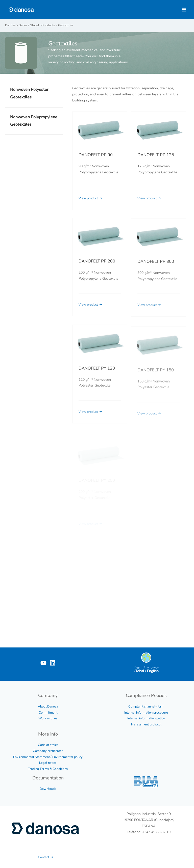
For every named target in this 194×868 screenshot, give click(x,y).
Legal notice (48, 763)
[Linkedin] (53, 663)
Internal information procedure (146, 713)
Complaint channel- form (146, 707)
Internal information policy (146, 718)
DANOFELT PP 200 (97, 268)
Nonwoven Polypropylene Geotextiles (34, 121)
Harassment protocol (146, 724)
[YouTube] (43, 663)
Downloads (48, 789)
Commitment (48, 713)
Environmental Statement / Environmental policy (48, 757)
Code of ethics (48, 745)
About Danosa (48, 707)
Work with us (48, 718)
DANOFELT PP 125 (156, 155)
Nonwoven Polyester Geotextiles (29, 93)
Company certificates (48, 751)
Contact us (45, 857)
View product (91, 198)
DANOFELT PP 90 (96, 155)
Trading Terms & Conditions (48, 769)
